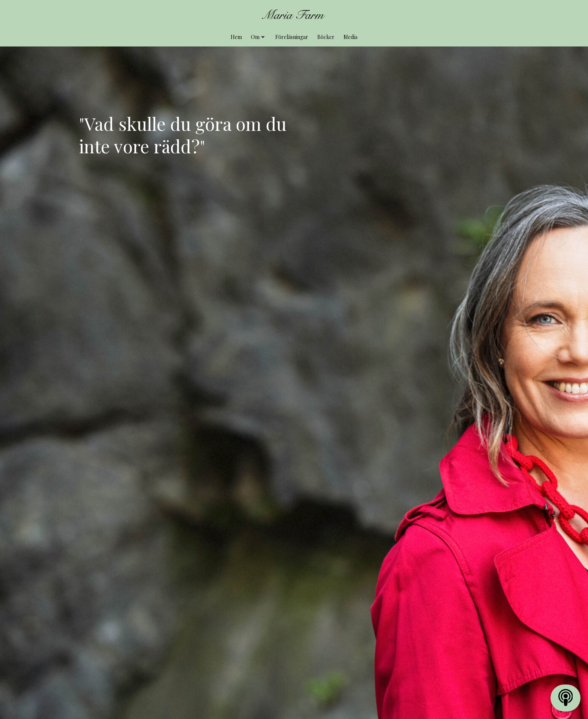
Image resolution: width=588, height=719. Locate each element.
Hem (236, 36)
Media (350, 36)
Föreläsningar (292, 36)
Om (259, 36)
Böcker (326, 36)
